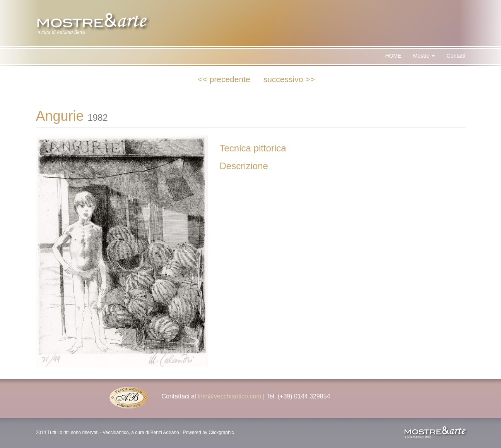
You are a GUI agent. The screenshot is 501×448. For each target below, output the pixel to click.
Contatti (456, 56)
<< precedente (224, 79)
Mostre (424, 56)
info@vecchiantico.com (230, 396)
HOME (393, 56)
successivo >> (289, 79)
